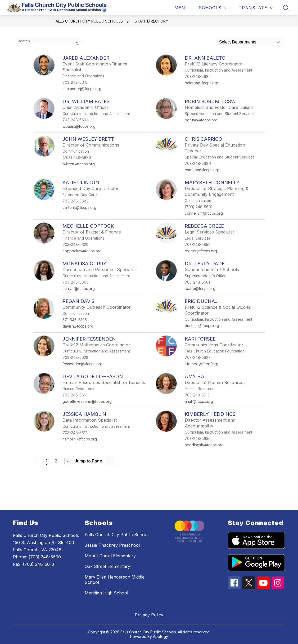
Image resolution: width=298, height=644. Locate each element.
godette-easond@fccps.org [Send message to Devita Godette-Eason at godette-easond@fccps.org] (87, 401)
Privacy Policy (149, 615)
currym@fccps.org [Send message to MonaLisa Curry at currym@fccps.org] (79, 288)
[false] (49, 41)
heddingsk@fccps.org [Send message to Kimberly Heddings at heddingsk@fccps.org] (204, 445)
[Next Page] (68, 461)
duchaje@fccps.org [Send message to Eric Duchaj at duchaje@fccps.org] (202, 326)
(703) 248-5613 (38, 564)
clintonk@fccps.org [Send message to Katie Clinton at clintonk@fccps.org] (79, 207)
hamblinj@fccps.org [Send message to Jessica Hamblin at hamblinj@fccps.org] (80, 439)
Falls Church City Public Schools (88, 21)
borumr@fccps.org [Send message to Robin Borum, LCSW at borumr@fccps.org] (201, 120)
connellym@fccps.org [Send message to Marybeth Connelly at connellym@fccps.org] (204, 213)
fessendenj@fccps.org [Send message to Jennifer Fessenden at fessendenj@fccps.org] (82, 364)
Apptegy (161, 636)
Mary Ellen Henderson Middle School (115, 580)
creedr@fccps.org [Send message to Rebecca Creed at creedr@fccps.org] (201, 251)
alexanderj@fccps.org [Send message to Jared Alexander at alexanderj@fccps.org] (82, 89)
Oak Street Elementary (107, 566)
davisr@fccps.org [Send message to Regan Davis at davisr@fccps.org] (78, 326)
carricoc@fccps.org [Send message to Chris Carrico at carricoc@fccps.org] (202, 170)
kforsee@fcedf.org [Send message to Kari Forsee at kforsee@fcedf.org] (202, 364)
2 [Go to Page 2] (56, 461)
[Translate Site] (256, 8)
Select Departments (238, 42)
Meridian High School (106, 593)
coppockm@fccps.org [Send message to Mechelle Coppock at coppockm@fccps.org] (82, 251)
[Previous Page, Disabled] (35, 461)
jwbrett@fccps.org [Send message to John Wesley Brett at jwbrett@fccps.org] (79, 164)
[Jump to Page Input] (110, 461)
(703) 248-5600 (45, 557)
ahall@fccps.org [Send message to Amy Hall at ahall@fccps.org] (199, 401)
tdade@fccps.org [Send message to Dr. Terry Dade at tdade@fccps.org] (200, 288)
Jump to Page (88, 461)
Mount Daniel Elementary (110, 556)
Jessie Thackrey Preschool (112, 545)
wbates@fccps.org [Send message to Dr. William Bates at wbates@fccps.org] (79, 126)
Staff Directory (151, 21)
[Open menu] (178, 8)
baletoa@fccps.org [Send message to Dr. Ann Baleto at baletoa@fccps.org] (202, 83)
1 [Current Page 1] (47, 461)
